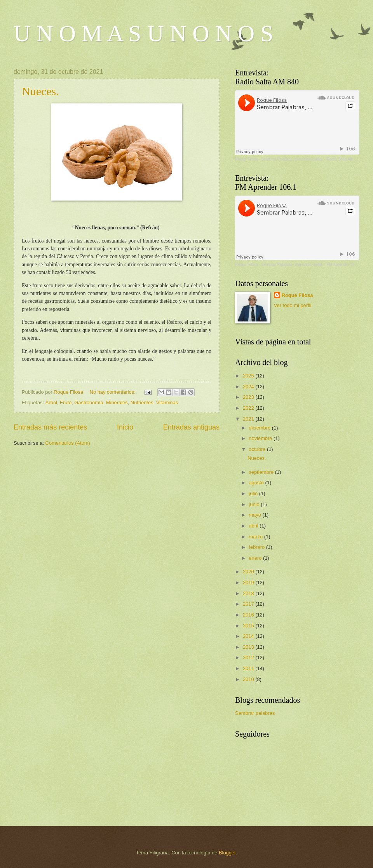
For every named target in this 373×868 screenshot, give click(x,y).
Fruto (66, 403)
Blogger (227, 853)
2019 (249, 582)
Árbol (51, 403)
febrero (257, 547)
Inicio (125, 427)
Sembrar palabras (255, 713)
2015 (249, 626)
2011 (249, 668)
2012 (249, 658)
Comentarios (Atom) (68, 443)
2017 (249, 604)
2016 (249, 615)
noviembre (261, 438)
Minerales (117, 403)
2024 (249, 387)
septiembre (262, 472)
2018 (249, 593)
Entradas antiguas (191, 427)
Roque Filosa (247, 159)
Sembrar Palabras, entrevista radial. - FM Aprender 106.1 (310, 265)
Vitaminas (167, 403)
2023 (249, 397)
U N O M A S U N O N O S (143, 33)
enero (256, 558)
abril (254, 526)
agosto (257, 483)
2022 (249, 408)
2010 (249, 679)
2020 (249, 572)
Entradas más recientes (50, 427)
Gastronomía (89, 403)
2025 (249, 376)
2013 (249, 647)
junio (255, 504)
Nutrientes (142, 403)
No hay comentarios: (113, 392)
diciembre (260, 428)
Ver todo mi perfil (293, 305)
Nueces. (40, 91)
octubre (258, 449)
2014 (249, 636)
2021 (249, 419)
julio (254, 493)
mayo (255, 515)
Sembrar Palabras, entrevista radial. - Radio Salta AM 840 (311, 159)
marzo (256, 537)
